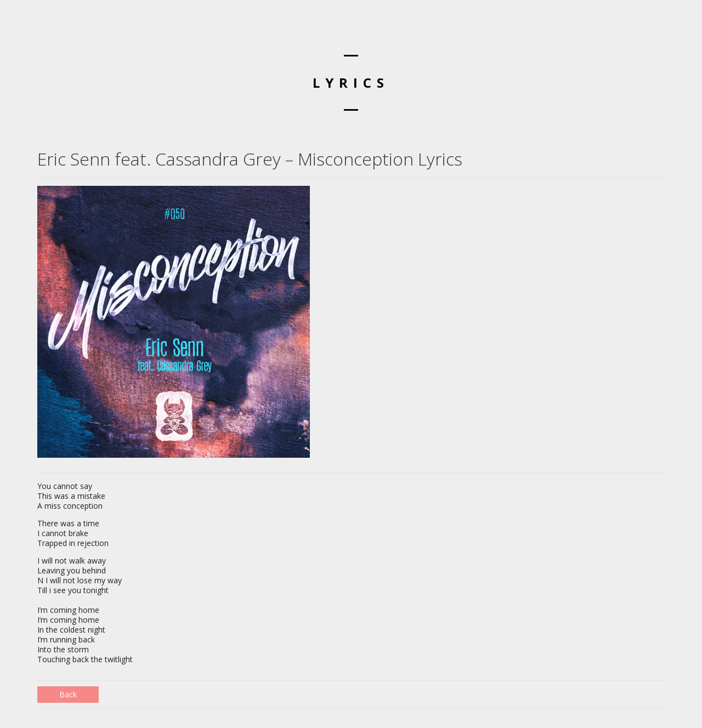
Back (68, 694)
